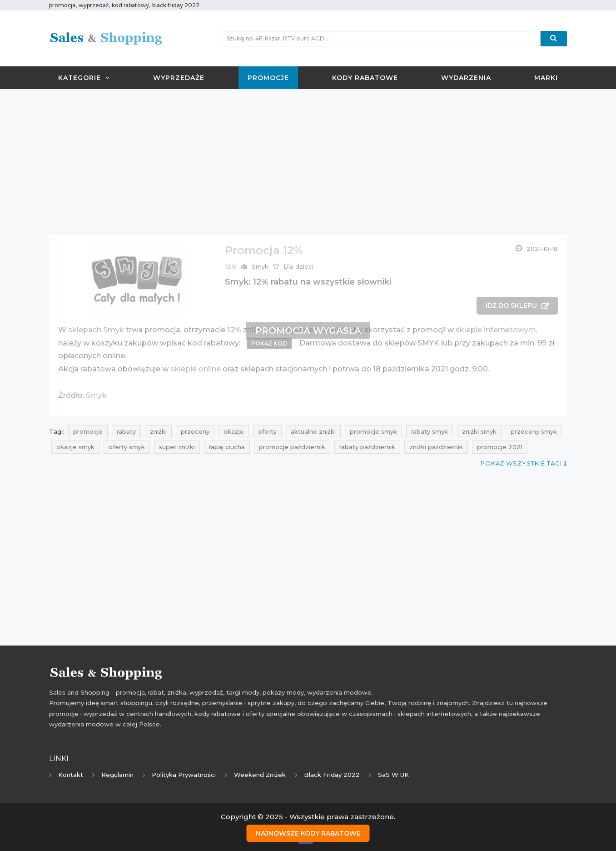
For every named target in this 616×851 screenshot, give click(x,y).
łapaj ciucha (227, 447)
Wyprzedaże (179, 78)
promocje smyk (373, 431)
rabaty (126, 431)
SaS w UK (393, 775)
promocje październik (292, 447)
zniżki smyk (479, 431)
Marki (546, 78)
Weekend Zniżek (260, 775)
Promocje (268, 78)
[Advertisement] (308, 162)
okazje (234, 431)
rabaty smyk (430, 431)
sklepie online (196, 369)
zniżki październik (436, 447)
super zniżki (177, 447)
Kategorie (84, 78)
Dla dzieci (298, 266)
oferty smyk (127, 447)
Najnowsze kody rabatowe (308, 833)
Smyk (260, 266)
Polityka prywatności (184, 775)
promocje (88, 431)
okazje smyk (75, 447)
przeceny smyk (534, 431)
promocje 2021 (500, 447)
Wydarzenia (466, 78)
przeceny (195, 431)
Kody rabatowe (365, 78)
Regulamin (117, 775)
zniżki (158, 431)
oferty (267, 431)
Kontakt (71, 775)
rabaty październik (367, 447)
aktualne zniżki (313, 431)
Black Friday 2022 (332, 775)
